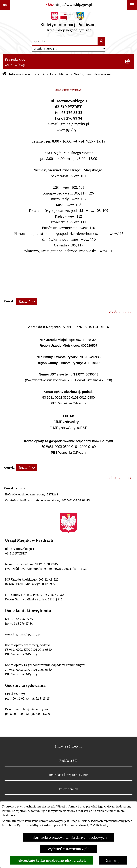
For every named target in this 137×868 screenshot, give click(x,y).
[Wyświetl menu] (132, 5)
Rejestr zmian (68, 789)
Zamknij (113, 860)
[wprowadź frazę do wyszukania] (65, 41)
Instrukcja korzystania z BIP (69, 775)
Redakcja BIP (68, 761)
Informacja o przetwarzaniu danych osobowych (68, 837)
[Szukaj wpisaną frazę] (102, 41)
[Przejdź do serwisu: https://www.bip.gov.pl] (68, 5)
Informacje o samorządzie (27, 74)
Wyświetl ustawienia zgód (69, 849)
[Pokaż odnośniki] (5, 5)
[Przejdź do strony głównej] (68, 23)
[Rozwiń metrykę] (26, 301)
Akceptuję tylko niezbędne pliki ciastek (52, 860)
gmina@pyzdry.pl (28, 634)
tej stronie (22, 811)
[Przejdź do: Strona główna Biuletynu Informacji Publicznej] (4, 74)
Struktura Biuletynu (69, 746)
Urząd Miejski (60, 74)
